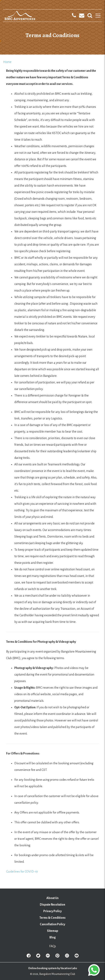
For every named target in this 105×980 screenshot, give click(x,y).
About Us (52, 898)
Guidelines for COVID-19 (22, 872)
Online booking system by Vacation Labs (53, 968)
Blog (53, 937)
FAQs (53, 946)
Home (7, 62)
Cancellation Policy (52, 924)
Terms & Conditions (52, 918)
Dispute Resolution (52, 905)
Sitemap (53, 931)
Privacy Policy (52, 911)
